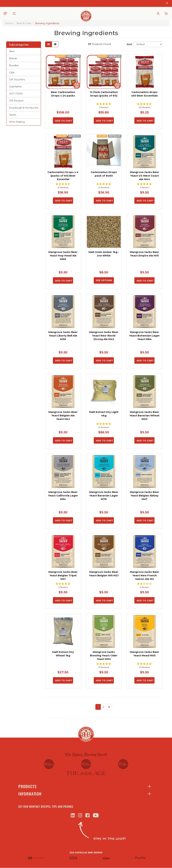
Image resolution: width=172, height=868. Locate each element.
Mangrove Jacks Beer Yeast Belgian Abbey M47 (144, 496)
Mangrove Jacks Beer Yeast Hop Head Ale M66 (63, 256)
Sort (129, 44)
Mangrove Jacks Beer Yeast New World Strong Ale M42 (104, 336)
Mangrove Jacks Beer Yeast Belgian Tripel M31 (63, 575)
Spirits (13, 115)
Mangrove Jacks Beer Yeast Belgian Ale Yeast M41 (63, 415)
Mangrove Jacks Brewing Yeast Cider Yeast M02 (104, 655)
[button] (104, 106)
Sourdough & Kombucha (24, 108)
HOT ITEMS (16, 94)
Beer (12, 51)
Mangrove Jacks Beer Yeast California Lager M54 (63, 496)
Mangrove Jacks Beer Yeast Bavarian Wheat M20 (144, 415)
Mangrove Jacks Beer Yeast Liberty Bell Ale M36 (63, 336)
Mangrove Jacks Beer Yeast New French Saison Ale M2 (144, 575)
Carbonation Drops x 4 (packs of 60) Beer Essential (63, 176)
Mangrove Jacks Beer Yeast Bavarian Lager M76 (104, 496)
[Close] (167, 3)
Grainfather (16, 87)
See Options (104, 280)
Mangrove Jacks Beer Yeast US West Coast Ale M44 (144, 176)
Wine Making (17, 122)
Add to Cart (64, 121)
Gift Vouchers (17, 80)
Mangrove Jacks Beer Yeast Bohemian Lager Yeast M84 (144, 336)
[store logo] (86, 13)
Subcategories (19, 45)
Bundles (14, 65)
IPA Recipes (16, 101)
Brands (13, 58)
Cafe (12, 73)
